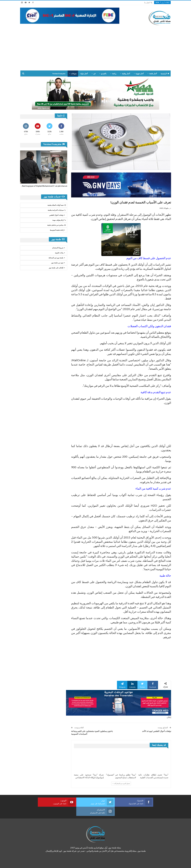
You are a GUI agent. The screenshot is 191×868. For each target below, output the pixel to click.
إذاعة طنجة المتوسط (57, 230)
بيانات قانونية (59, 253)
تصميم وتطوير (41, 863)
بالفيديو (104, 74)
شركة (28, 863)
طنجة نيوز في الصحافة (56, 258)
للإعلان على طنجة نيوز (56, 268)
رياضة (114, 74)
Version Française (59, 74)
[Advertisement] (96, 51)
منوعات (74, 74)
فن (94, 74)
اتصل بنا (148, 3)
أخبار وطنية (126, 74)
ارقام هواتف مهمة (59, 220)
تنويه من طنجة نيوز (57, 263)
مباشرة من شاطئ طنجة (57, 225)
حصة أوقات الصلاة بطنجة (57, 205)
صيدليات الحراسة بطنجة (57, 210)
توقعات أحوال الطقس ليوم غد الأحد (157, 731)
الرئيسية (165, 74)
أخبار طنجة (153, 74)
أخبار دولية (84, 74)
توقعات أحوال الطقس (56, 215)
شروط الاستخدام (58, 248)
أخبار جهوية (140, 74)
